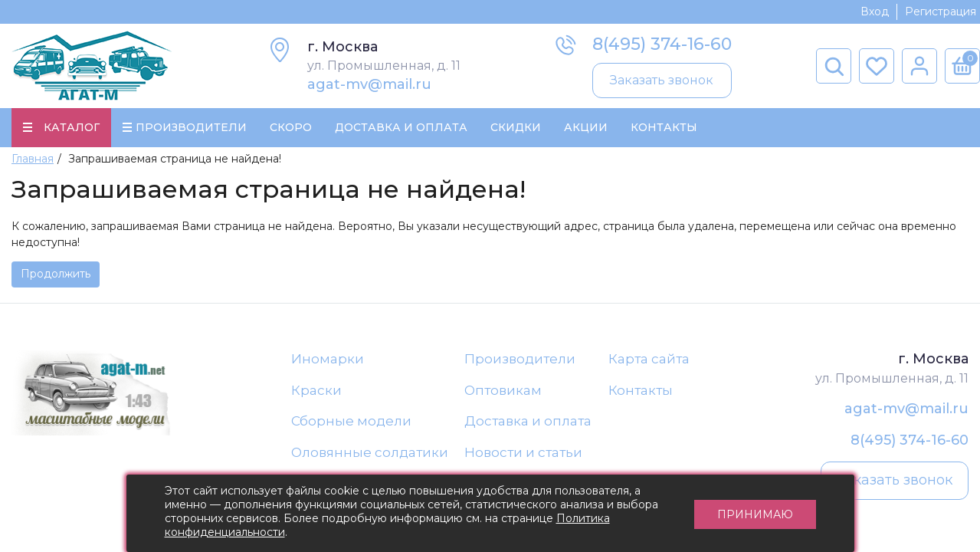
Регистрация (941, 11)
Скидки (516, 127)
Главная (33, 159)
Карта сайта (649, 359)
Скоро (291, 127)
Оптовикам (503, 390)
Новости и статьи (523, 452)
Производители (520, 359)
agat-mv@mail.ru (369, 84)
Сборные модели (351, 421)
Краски (316, 390)
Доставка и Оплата (401, 127)
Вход (875, 11)
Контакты (664, 127)
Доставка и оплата (528, 421)
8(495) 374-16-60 (662, 44)
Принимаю (755, 514)
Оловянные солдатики (370, 452)
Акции (586, 127)
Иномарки (328, 359)
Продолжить (56, 274)
